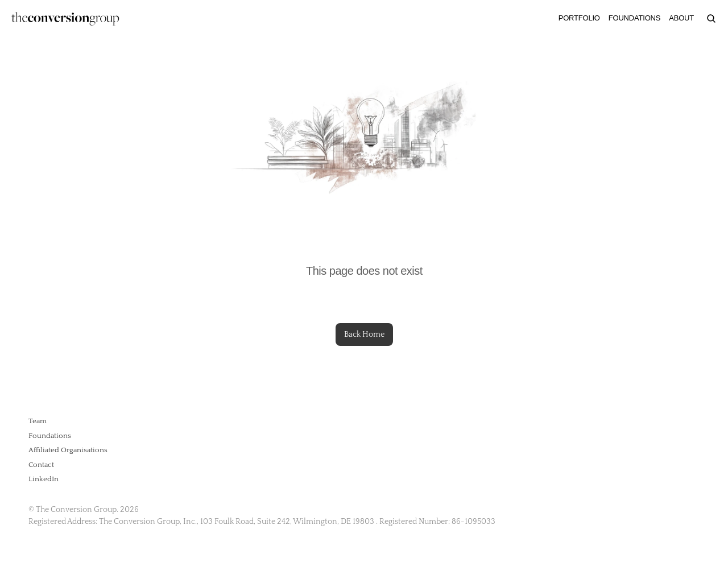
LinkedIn (44, 479)
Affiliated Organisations (68, 450)
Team (38, 421)
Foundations (50, 436)
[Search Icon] (711, 18)
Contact (41, 465)
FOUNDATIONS (634, 18)
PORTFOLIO (579, 18)
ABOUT (681, 18)
